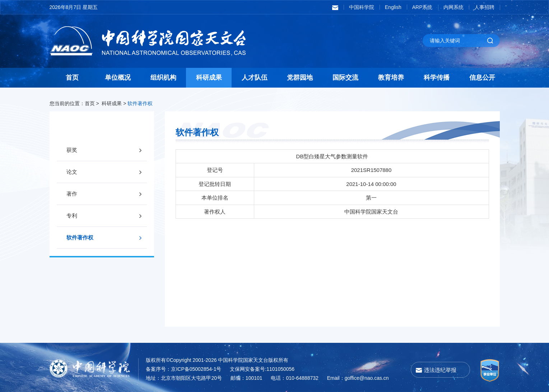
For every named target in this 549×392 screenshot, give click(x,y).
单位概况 (118, 78)
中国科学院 (362, 7)
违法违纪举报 (440, 370)
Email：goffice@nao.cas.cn (358, 378)
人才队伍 (255, 78)
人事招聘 (484, 7)
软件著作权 (140, 103)
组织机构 (163, 78)
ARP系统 (422, 7)
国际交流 (345, 78)
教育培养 (391, 78)
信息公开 (482, 78)
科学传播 (437, 78)
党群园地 (300, 78)
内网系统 (453, 7)
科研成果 (209, 78)
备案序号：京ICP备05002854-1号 (183, 369)
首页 (72, 78)
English (393, 7)
